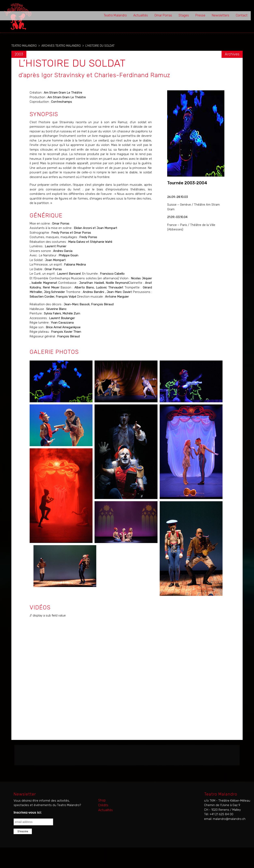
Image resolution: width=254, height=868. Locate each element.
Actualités (141, 15)
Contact (242, 15)
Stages (184, 15)
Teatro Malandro (115, 15)
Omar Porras (163, 15)
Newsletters (221, 15)
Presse (200, 15)
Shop (102, 800)
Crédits (103, 805)
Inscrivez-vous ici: (28, 812)
